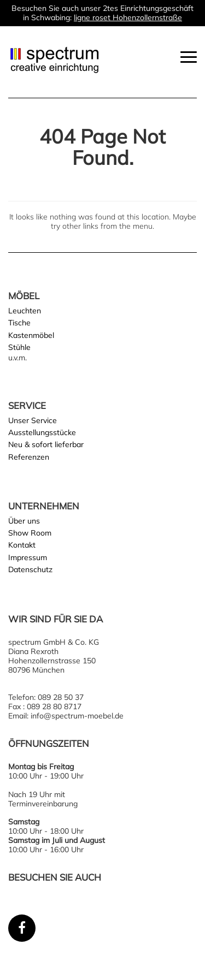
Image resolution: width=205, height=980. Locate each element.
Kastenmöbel (31, 335)
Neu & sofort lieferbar (46, 444)
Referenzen (29, 457)
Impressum (28, 557)
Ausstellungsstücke (42, 432)
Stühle (19, 347)
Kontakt (22, 545)
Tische (19, 323)
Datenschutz (30, 569)
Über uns (24, 521)
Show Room (30, 533)
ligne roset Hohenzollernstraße (128, 17)
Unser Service (33, 420)
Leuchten (25, 311)
